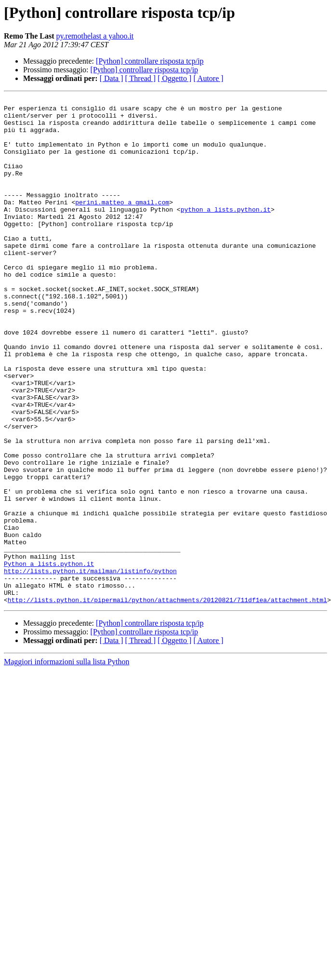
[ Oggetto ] (174, 78)
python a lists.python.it (226, 232)
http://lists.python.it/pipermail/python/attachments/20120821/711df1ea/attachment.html (167, 701)
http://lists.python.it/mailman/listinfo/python (90, 666)
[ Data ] (112, 78)
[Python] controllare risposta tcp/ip (150, 61)
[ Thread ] (141, 78)
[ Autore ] (208, 78)
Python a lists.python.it (49, 658)
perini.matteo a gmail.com (122, 224)
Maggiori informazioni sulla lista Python (66, 763)
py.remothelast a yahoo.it (95, 36)
